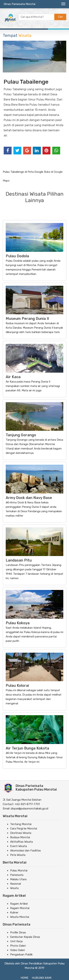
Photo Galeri (18, 946)
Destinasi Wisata (21, 833)
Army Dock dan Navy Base (29, 498)
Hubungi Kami (42, 978)
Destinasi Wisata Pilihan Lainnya (35, 197)
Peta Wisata (18, 855)
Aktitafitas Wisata (21, 842)
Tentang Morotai (21, 824)
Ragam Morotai (20, 908)
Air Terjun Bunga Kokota (27, 748)
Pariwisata (17, 875)
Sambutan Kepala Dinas (25, 937)
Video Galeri (17, 950)
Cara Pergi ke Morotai (24, 829)
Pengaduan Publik (21, 955)
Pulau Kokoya (18, 623)
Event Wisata (18, 846)
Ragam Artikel (19, 904)
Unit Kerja (16, 941)
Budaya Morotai (20, 837)
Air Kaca (13, 377)
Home (24, 978)
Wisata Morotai (20, 917)
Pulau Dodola (17, 256)
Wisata (14, 888)
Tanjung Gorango (21, 435)
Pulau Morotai (19, 871)
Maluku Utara (18, 879)
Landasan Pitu (19, 560)
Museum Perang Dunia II (27, 319)
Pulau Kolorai (17, 685)
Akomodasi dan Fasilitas (25, 851)
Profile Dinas (18, 933)
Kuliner (14, 913)
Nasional (15, 884)
